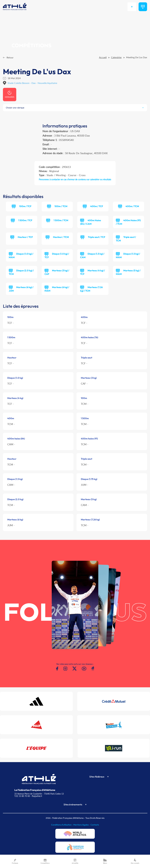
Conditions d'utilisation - (62, 825)
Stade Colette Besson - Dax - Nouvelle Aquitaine (32, 83)
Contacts (95, 825)
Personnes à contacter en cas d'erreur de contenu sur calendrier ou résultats (75, 179)
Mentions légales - (82, 825)
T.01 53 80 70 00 (22, 796)
